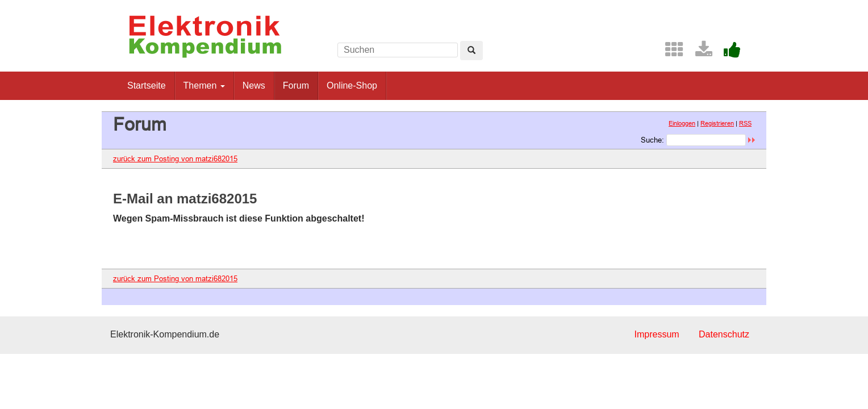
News (254, 85)
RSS (745, 123)
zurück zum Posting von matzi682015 (175, 158)
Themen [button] (204, 85)
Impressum (656, 334)
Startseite (147, 85)
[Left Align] (471, 51)
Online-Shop (352, 85)
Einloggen (682, 123)
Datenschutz (724, 334)
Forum (296, 85)
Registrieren (717, 123)
